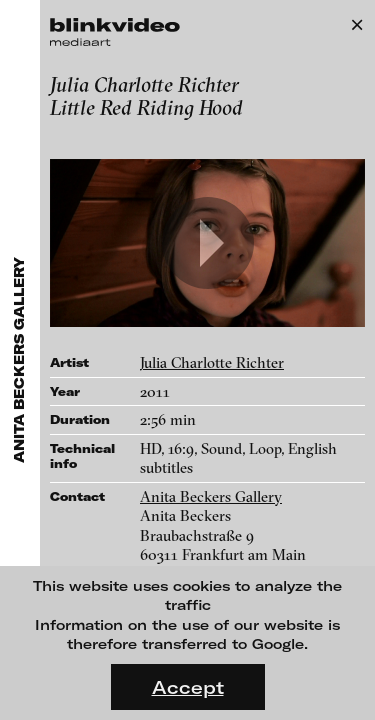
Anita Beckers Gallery (211, 496)
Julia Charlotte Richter (212, 362)
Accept (188, 687)
